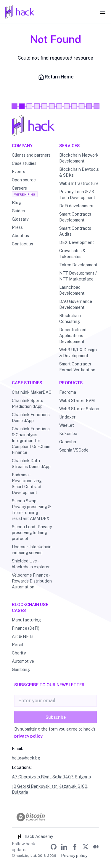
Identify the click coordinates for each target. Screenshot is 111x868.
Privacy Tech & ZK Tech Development (77, 195)
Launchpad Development (72, 290)
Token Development (78, 265)
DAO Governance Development (76, 304)
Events (18, 172)
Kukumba (68, 434)
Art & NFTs (23, 636)
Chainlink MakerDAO (32, 392)
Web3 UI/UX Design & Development (78, 353)
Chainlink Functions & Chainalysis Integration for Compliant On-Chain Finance (31, 441)
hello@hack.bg (26, 758)
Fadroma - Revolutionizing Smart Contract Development (27, 484)
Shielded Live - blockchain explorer (31, 564)
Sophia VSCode (74, 450)
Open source (24, 180)
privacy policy (28, 736)
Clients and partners (31, 155)
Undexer (67, 417)
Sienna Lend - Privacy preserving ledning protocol (32, 533)
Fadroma (68, 392)
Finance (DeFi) (26, 628)
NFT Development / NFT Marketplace (78, 276)
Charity (19, 653)
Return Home (56, 77)
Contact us (22, 244)
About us (20, 236)
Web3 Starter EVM (77, 401)
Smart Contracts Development (75, 217)
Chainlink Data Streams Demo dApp (31, 464)
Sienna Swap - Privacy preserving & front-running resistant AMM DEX (31, 510)
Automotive (23, 661)
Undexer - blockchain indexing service (32, 550)
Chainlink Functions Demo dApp (31, 418)
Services (70, 146)
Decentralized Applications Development (73, 336)
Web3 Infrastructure (79, 183)
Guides (18, 211)
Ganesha (68, 442)
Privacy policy (74, 856)
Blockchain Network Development (79, 158)
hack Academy (35, 836)
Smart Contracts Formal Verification (77, 367)
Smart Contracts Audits (75, 231)
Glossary (20, 219)
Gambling (21, 670)
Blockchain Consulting (70, 319)
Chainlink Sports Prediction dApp (28, 403)
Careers (19, 188)
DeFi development (77, 206)
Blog (16, 203)
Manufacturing (26, 620)
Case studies (24, 163)
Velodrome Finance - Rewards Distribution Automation (32, 581)
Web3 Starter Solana (79, 409)
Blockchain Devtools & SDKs (79, 172)
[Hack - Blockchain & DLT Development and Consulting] (55, 125)
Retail (18, 645)
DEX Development (77, 242)
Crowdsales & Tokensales (72, 254)
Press (17, 227)
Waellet (67, 425)
